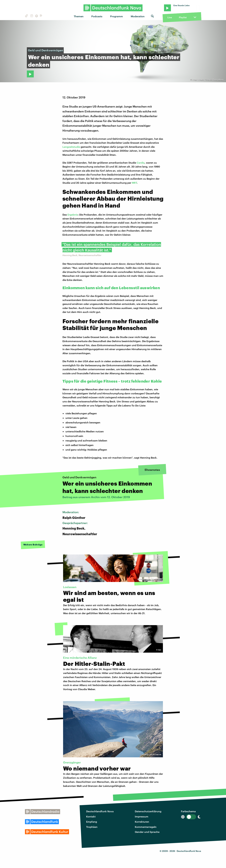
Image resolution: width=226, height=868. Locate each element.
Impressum (142, 816)
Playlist (183, 17)
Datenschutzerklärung (148, 811)
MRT (134, 183)
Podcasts (97, 16)
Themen (79, 16)
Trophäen (92, 827)
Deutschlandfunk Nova (100, 811)
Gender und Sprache (147, 832)
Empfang (92, 822)
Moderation (138, 16)
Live (170, 17)
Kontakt (91, 816)
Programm (117, 16)
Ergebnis (73, 215)
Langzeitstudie (71, 147)
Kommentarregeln (146, 827)
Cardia (141, 163)
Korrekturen (142, 822)
